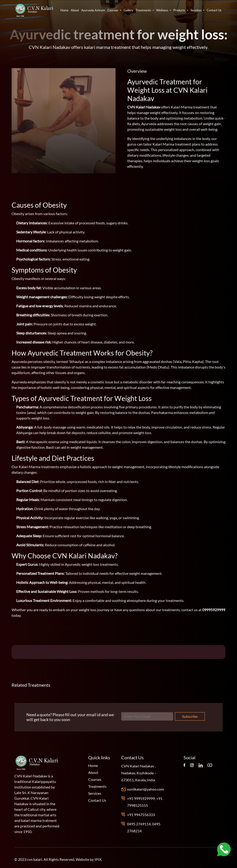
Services (95, 793)
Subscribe (190, 716)
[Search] (147, 716)
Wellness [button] (163, 10)
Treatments (97, 786)
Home (64, 10)
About (75, 10)
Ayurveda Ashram (93, 10)
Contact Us (214, 10)
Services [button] (196, 10)
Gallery (128, 10)
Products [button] (180, 10)
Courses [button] (113, 10)
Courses (95, 779)
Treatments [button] (144, 10)
